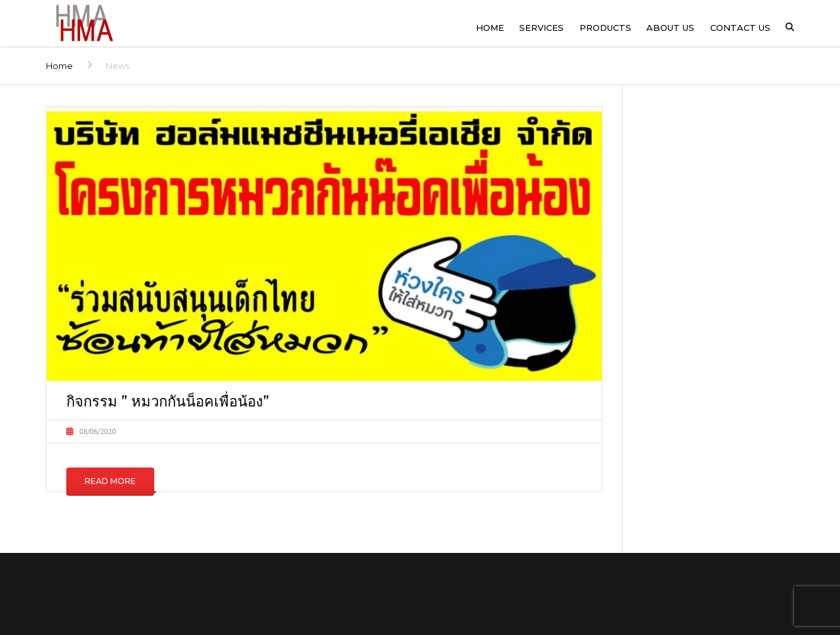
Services (541, 28)
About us (670, 28)
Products (605, 28)
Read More (110, 481)
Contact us (740, 28)
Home (490, 28)
